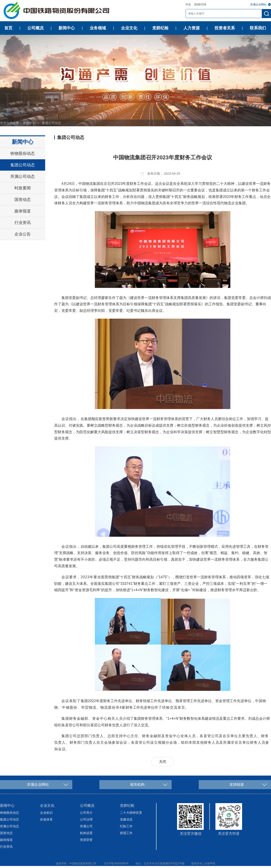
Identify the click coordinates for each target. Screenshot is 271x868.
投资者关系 (225, 28)
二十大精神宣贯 (131, 813)
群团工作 (126, 833)
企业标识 (46, 813)
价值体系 (46, 819)
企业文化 (129, 28)
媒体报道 (23, 211)
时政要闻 (23, 188)
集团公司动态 (51, 123)
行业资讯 (23, 223)
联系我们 (258, 28)
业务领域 (98, 28)
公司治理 (86, 819)
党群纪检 (160, 28)
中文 (188, 5)
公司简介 (86, 813)
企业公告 (23, 234)
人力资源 (192, 28)
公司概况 (35, 28)
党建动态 (126, 819)
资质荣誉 (86, 840)
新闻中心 (67, 28)
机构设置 (86, 833)
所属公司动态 (23, 176)
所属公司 (86, 826)
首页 (8, 28)
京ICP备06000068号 (116, 863)
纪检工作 (126, 826)
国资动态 (23, 200)
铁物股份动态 (23, 153)
